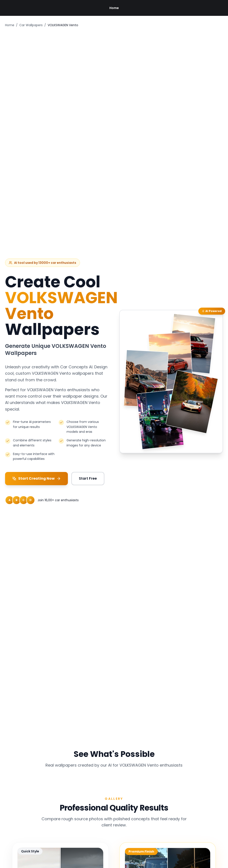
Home (114, 8)
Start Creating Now (36, 478)
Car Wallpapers (31, 25)
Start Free (88, 478)
